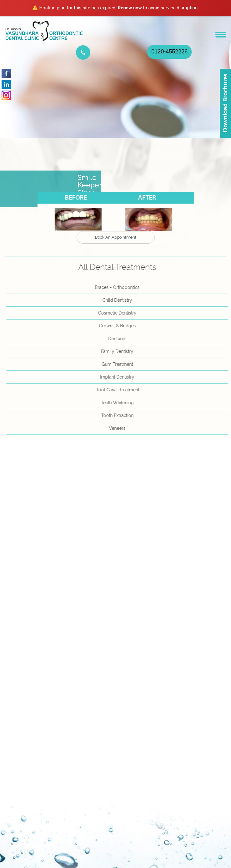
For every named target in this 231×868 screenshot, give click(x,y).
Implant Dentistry (119, 377)
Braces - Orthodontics (119, 287)
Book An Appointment (115, 237)
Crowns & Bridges (119, 326)
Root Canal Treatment (119, 390)
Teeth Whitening (119, 403)
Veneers (119, 428)
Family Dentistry (119, 351)
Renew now (130, 8)
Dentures (119, 339)
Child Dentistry (119, 300)
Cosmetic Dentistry (119, 313)
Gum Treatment (119, 364)
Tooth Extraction (119, 415)
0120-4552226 (169, 52)
